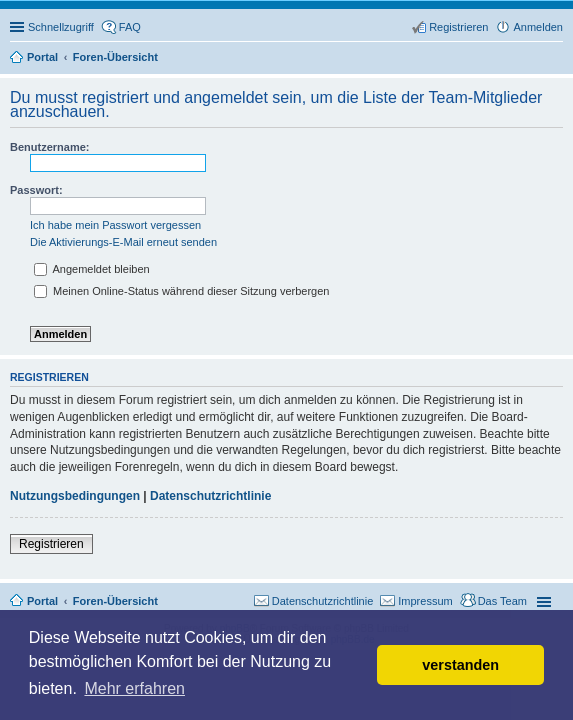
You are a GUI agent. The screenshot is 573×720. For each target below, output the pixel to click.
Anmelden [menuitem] (538, 27)
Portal (42, 57)
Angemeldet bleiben (92, 269)
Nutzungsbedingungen (75, 496)
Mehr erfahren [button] (134, 688)
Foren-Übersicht (115, 601)
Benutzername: (49, 147)
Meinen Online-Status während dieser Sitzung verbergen (181, 291)
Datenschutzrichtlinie (210, 496)
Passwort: (36, 190)
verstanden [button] (460, 665)
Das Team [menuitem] (502, 601)
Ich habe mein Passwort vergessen (115, 225)
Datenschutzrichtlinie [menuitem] (323, 601)
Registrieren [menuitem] (458, 27)
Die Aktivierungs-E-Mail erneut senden (123, 242)
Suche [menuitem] (557, 59)
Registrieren (51, 544)
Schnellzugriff (61, 27)
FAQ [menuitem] (130, 27)
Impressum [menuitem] (425, 601)
